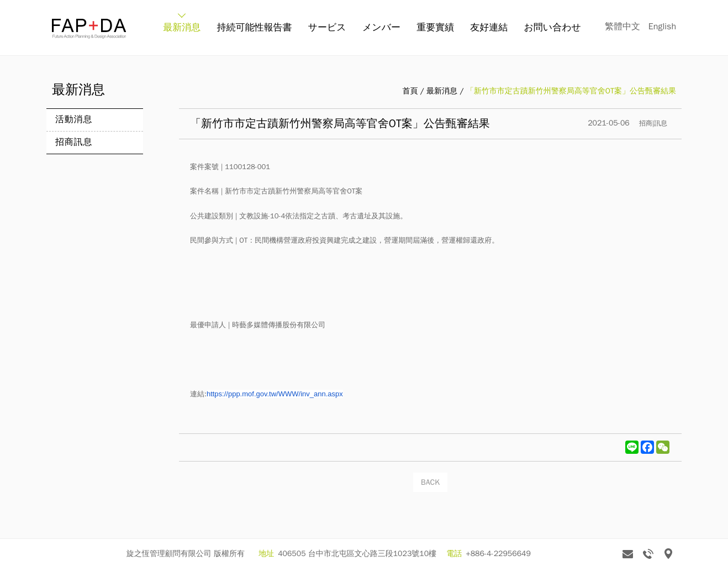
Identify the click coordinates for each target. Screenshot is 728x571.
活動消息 (74, 119)
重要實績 (435, 27)
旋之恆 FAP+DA (89, 29)
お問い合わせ (552, 27)
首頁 (410, 91)
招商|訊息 (653, 123)
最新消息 (182, 27)
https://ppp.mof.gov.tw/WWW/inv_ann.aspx (275, 394)
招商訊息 (74, 142)
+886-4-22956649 (498, 554)
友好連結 (489, 27)
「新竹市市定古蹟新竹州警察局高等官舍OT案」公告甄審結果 (571, 91)
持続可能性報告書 (254, 27)
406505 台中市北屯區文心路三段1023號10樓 (357, 554)
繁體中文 (623, 27)
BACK (430, 482)
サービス (327, 27)
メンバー (381, 27)
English (662, 27)
